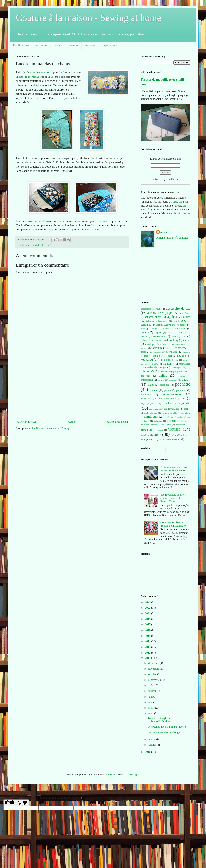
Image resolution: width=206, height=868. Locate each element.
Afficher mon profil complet (172, 238)
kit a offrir (166, 360)
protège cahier (162, 398)
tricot (160, 430)
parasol (161, 380)
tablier (180, 417)
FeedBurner (173, 179)
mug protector (181, 372)
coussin (144, 336)
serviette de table (169, 413)
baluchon (150, 321)
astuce (187, 317)
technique (158, 421)
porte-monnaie (171, 394)
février (152, 739)
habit (143, 352)
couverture (159, 336)
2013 (148, 647)
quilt (184, 398)
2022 (148, 608)
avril (151, 708)
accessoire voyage (160, 313)
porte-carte (146, 395)
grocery (182, 348)
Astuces (90, 45)
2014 (148, 641)
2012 (148, 653)
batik (175, 321)
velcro (184, 435)
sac (187, 403)
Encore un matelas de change (164, 732)
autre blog (178, 202)
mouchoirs (166, 372)
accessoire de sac (178, 308)
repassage (158, 403)
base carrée (163, 321)
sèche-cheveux (151, 413)
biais (143, 329)
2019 (148, 619)
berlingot (146, 325)
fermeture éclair (179, 344)
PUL (175, 398)
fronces (171, 348)
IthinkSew (158, 356)
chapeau (158, 332)
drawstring (172, 340)
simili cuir (151, 417)
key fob (182, 356)
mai (151, 702)
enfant (187, 340)
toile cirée (166, 425)
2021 (148, 613)
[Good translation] (10, 803)
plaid (151, 385)
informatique (172, 352)
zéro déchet (175, 439)
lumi (185, 360)
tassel (147, 421)
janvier (152, 745)
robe (168, 403)
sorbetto (169, 417)
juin (151, 697)
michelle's (147, 371)
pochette (183, 384)
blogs (154, 329)
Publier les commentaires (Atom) (50, 428)
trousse (174, 429)
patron (186, 379)
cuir (184, 336)
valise (174, 435)
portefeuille (146, 398)
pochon (154, 390)
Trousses (73, 45)
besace (183, 325)
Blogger (134, 775)
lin (177, 360)
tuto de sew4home (41, 72)
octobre (153, 674)
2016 (148, 630)
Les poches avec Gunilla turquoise (167, 727)
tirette (184, 421)
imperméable (156, 352)
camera (145, 332)
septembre (154, 680)
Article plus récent (27, 422)
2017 (148, 625)
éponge (163, 344)
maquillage (185, 364)
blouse (166, 329)
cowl (174, 336)
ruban (178, 403)
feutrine (144, 348)
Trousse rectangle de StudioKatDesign (159, 720)
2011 (148, 658)
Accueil (72, 422)
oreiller (182, 376)
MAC (155, 364)
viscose (162, 439)
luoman (112, 775)
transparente (181, 425)
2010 (148, 752)
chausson (171, 332)
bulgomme (180, 329)
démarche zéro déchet (178, 213)
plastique (165, 385)
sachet (187, 409)
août (151, 685)
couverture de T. (35, 221)
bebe (30, 245)
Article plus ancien (117, 422)
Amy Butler (185, 313)
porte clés (181, 390)
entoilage (150, 344)
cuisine (144, 340)
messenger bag (179, 367)
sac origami (155, 409)
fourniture (157, 348)
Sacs (57, 45)
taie (189, 417)
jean (170, 356)
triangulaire (146, 430)
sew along (186, 413)
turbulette (145, 435)
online (163, 375)
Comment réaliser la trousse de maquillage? (173, 524)
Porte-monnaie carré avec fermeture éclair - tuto (175, 469)
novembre (154, 669)
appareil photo (153, 317)
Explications (21, 45)
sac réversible (171, 409)
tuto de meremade (30, 77)
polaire (168, 390)
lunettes (144, 364)
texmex (165, 232)
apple (171, 317)
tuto (157, 434)
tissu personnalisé (149, 425)
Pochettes (42, 45)
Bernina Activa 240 (166, 325)
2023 (148, 602)
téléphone (172, 421)
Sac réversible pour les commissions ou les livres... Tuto (173, 498)
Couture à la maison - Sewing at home (89, 18)
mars (151, 714)
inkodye (187, 352)
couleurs (183, 332)
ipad (146, 356)
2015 (148, 636)
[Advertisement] (72, 390)
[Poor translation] (22, 803)
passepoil (173, 380)
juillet (152, 691)
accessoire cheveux (151, 309)
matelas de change (42, 245)
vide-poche (147, 439)
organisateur (147, 380)
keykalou (147, 359)
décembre (154, 663)
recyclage (145, 403)
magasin (168, 364)
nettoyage (145, 376)
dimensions (157, 340)
